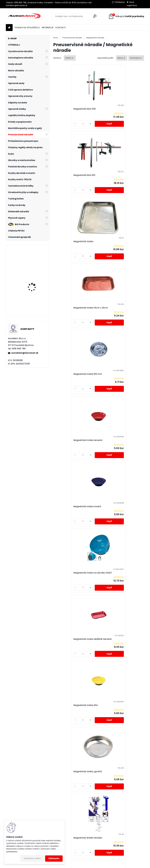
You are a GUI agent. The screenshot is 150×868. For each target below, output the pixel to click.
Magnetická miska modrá (70, 308)
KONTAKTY (61, 28)
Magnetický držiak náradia (116, 440)
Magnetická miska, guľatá (70, 440)
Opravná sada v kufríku (35, 258)
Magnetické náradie (95, 38)
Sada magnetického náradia (117, 508)
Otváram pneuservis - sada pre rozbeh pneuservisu (34, 306)
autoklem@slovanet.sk (25, 353)
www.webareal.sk (86, 865)
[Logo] (24, 16)
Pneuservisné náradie (72, 38)
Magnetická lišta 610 (113, 109)
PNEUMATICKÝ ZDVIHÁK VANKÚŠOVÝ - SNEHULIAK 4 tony (35, 285)
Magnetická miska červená (116, 241)
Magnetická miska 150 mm (71, 241)
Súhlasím (54, 858)
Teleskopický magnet (90, 642)
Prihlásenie (120, 2)
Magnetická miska (66, 175)
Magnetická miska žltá (114, 374)
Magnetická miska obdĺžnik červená (75, 374)
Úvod (56, 38)
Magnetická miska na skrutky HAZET (121, 308)
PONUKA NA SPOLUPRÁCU (27, 28)
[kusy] (64, 124)
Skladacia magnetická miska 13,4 (74, 576)
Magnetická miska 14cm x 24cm (119, 175)
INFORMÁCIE (48, 28)
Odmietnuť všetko (32, 858)
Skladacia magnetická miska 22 (119, 576)
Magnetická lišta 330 (67, 109)
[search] (95, 16)
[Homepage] (9, 28)
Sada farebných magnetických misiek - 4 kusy (73, 508)
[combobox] (122, 58)
